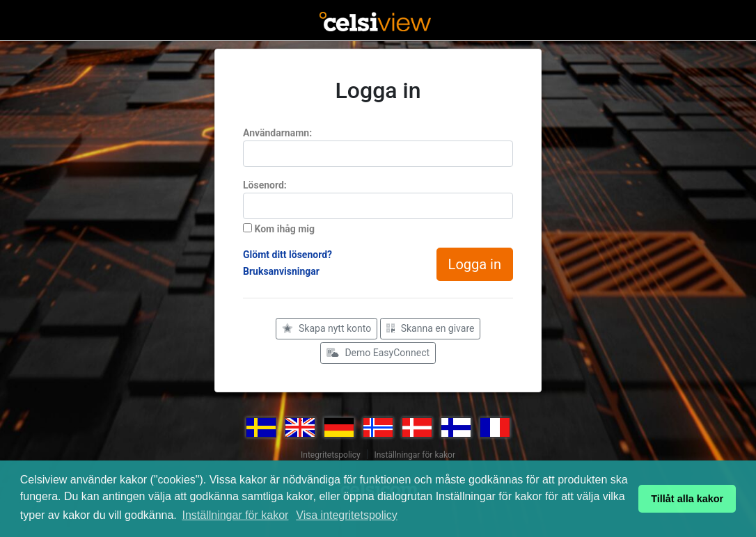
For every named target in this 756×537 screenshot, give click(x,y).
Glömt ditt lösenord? (288, 255)
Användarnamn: (277, 133)
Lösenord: (265, 185)
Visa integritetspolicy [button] (347, 515)
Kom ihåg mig (279, 229)
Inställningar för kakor (235, 515)
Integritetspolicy (331, 455)
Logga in (475, 264)
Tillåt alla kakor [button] (687, 499)
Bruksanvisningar (281, 271)
